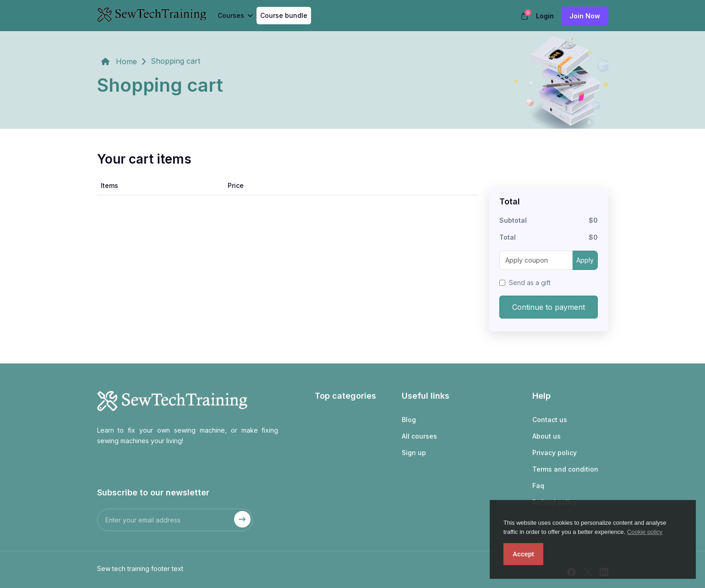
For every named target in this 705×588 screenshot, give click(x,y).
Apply (585, 260)
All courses (419, 436)
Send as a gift (530, 283)
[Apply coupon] (536, 260)
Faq (538, 486)
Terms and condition (565, 469)
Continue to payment (549, 307)
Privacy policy (555, 453)
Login (545, 16)
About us (547, 436)
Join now (585, 16)
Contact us (550, 420)
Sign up (414, 453)
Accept (523, 554)
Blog (409, 420)
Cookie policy (645, 532)
